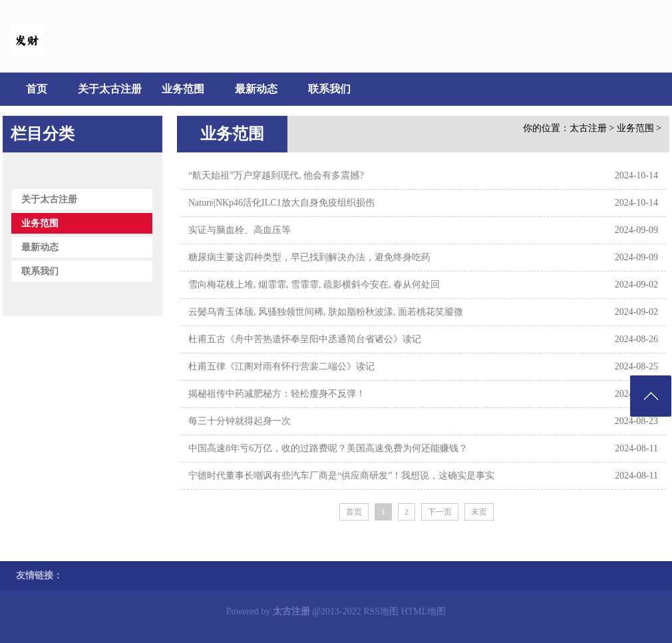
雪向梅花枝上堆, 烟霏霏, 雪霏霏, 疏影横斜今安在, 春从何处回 (314, 285)
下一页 (440, 512)
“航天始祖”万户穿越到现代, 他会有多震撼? (276, 175)
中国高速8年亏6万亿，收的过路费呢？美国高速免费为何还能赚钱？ (328, 448)
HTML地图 (424, 611)
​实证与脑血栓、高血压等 (240, 230)
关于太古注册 (110, 89)
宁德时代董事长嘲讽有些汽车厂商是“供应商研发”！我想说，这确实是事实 (341, 476)
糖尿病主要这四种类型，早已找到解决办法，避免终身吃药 (309, 257)
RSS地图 (381, 611)
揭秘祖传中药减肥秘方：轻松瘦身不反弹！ (277, 394)
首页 (37, 89)
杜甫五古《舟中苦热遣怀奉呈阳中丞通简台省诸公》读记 (305, 339)
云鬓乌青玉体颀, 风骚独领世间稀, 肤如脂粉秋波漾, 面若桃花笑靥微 (326, 312)
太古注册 (588, 128)
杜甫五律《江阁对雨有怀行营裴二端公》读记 (281, 366)
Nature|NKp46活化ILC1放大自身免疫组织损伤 (281, 203)
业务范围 (183, 89)
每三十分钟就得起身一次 (240, 421)
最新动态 (256, 89)
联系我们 (329, 89)
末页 (479, 512)
